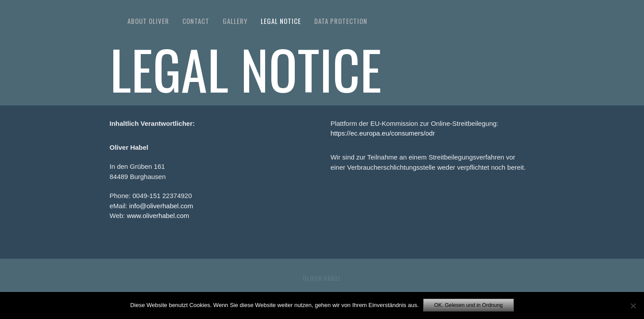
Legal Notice (281, 21)
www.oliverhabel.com (158, 216)
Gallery (235, 21)
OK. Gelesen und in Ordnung (469, 305)
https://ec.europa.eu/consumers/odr (383, 133)
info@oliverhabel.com (161, 206)
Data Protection (341, 21)
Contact (196, 21)
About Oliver (148, 21)
